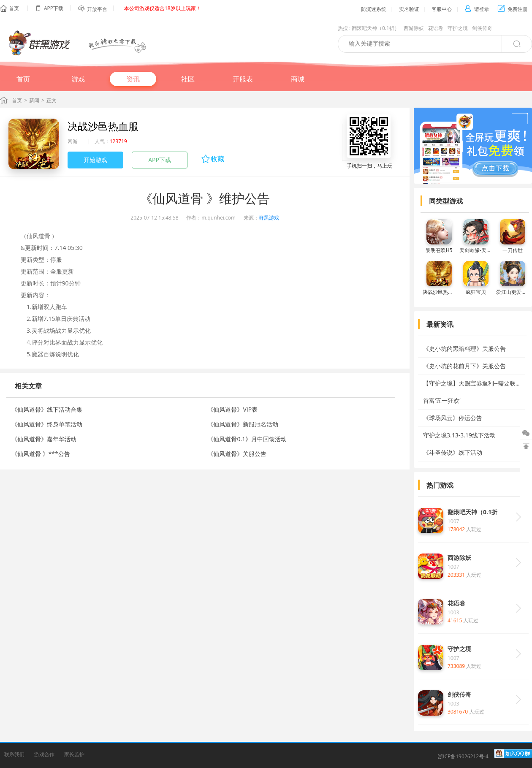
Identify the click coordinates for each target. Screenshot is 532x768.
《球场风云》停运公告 (453, 418)
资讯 (133, 79)
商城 (298, 79)
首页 (14, 8)
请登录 (477, 9)
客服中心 (442, 9)
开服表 (243, 79)
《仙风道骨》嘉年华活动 (44, 439)
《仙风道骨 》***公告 (41, 454)
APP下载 (160, 160)
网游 (73, 141)
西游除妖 (414, 28)
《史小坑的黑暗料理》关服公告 (464, 349)
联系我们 (14, 754)
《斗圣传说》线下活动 (453, 452)
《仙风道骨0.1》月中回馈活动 (247, 439)
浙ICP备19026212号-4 (463, 756)
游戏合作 (44, 754)
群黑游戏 (269, 218)
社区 (188, 79)
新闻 (34, 100)
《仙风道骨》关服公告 (237, 454)
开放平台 (97, 9)
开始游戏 (95, 160)
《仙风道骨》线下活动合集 (47, 409)
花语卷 (436, 28)
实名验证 (409, 9)
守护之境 (458, 28)
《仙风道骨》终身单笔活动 (47, 424)
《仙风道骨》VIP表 (232, 409)
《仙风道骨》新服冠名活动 (243, 424)
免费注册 (513, 9)
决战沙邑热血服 (103, 126)
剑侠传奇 (482, 28)
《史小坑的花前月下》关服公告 (464, 366)
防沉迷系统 (374, 9)
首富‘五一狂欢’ (442, 400)
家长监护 (74, 754)
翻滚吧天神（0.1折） (376, 28)
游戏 (78, 79)
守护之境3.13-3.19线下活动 (459, 435)
